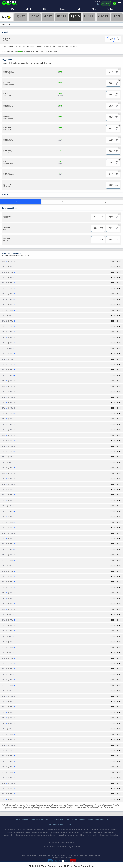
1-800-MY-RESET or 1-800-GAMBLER (55, 855)
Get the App (106, 3)
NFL (12, 9)
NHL (94, 9)
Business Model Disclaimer (62, 824)
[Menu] (120, 3)
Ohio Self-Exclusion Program (61, 857)
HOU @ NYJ (21, 17)
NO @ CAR (48, 17)
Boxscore (116, 261)
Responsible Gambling (98, 820)
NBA (45, 9)
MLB (78, 9)
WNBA (110, 9)
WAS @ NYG (103, 17)
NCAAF (29, 9)
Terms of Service (61, 820)
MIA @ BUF (35, 17)
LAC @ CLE (89, 17)
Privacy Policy (21, 820)
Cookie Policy (79, 820)
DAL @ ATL (75, 17)
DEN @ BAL (62, 17)
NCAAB (62, 9)
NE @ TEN (117, 17)
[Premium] (114, 4)
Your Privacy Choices (41, 820)
